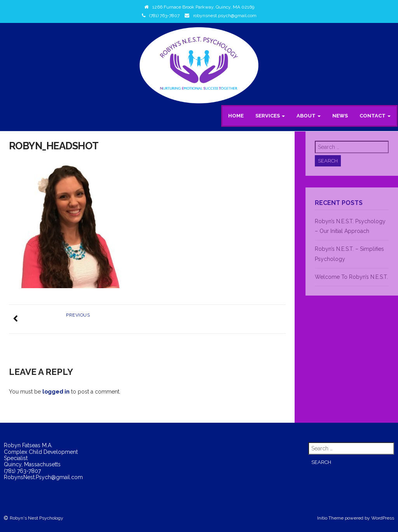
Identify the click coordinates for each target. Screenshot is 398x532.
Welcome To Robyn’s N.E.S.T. (351, 277)
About (309, 116)
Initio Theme (330, 518)
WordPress (383, 518)
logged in (56, 392)
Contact (375, 116)
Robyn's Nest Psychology (37, 518)
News (340, 116)
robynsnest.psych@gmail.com (225, 16)
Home (236, 116)
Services (270, 116)
